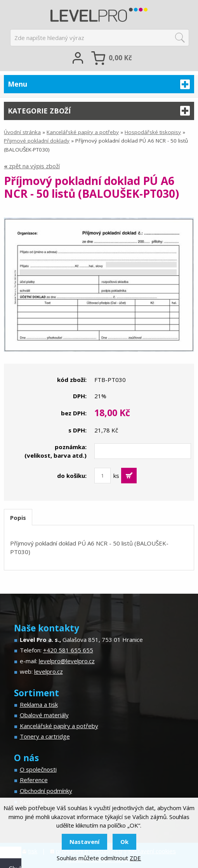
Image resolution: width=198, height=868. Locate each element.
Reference (34, 780)
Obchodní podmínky (46, 791)
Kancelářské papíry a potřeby (83, 132)
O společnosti (38, 769)
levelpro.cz (49, 671)
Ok (124, 842)
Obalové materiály (44, 715)
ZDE (135, 858)
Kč (120, 58)
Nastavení (84, 842)
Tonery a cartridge (45, 736)
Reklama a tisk (39, 704)
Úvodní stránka (22, 132)
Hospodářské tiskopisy (153, 132)
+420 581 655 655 (68, 650)
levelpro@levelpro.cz (67, 661)
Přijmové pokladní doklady (37, 141)
